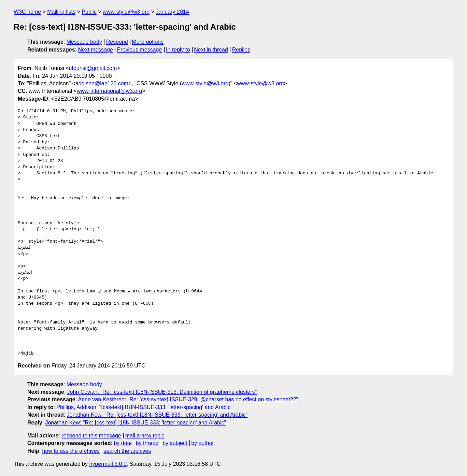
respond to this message (91, 436)
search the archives (128, 451)
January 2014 (172, 12)
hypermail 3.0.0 (108, 464)
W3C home (27, 12)
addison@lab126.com (102, 83)
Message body (84, 42)
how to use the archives (71, 451)
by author (203, 443)
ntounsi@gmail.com (93, 68)
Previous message (140, 50)
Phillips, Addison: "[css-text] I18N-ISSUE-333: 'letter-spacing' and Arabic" (144, 407)
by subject (175, 443)
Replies (241, 50)
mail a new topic (145, 436)
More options (148, 42)
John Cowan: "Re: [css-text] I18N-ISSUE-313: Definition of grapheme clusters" (162, 392)
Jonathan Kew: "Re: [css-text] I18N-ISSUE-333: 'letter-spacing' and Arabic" (157, 415)
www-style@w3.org (126, 12)
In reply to (178, 50)
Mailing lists (61, 12)
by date (123, 443)
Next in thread (211, 50)
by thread (147, 443)
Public (89, 12)
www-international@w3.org (109, 91)
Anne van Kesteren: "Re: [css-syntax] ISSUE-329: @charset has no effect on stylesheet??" (188, 399)
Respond (117, 42)
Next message (96, 50)
